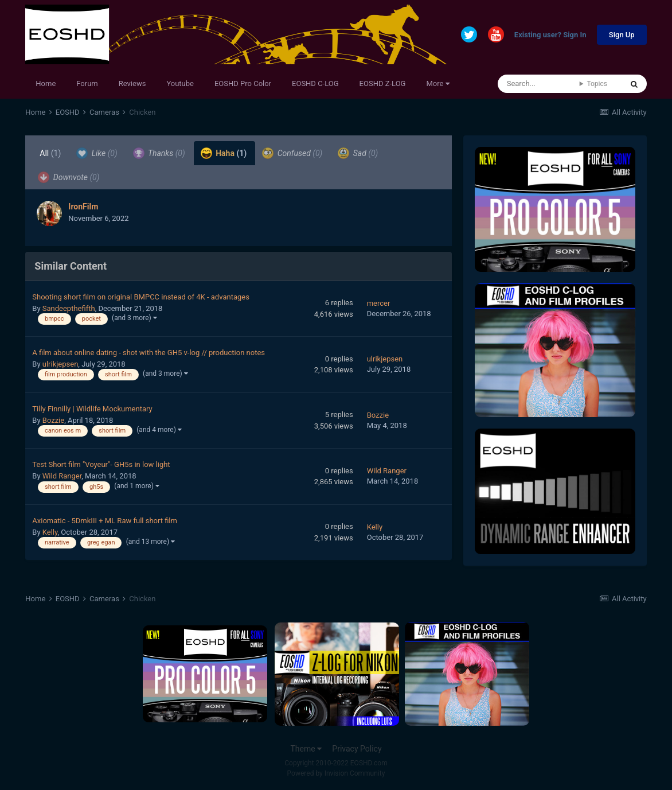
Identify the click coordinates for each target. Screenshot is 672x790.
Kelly (50, 532)
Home (46, 83)
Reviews (132, 83)
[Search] (539, 84)
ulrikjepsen (60, 364)
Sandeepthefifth (69, 308)
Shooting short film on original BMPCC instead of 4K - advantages (141, 297)
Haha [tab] (224, 153)
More (437, 83)
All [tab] (50, 153)
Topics (597, 84)
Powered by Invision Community (336, 773)
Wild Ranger (62, 476)
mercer (379, 303)
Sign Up (622, 35)
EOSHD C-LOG (315, 83)
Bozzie (53, 420)
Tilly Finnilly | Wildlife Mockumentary (92, 409)
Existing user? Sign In (550, 35)
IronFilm (83, 207)
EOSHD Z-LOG (383, 83)
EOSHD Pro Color (243, 83)
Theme (306, 749)
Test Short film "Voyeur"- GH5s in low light (101, 464)
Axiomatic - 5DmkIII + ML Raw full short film (105, 521)
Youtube (180, 83)
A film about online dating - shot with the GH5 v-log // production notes (149, 353)
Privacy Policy (357, 749)
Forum (87, 83)
